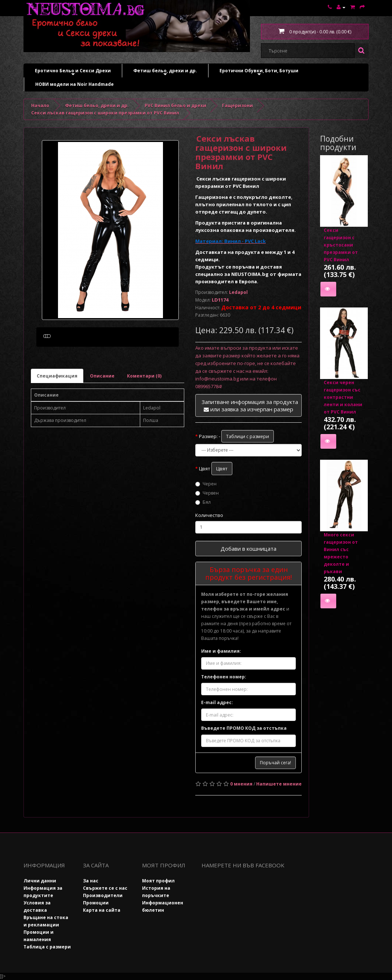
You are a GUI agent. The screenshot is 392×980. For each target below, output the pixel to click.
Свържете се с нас (105, 888)
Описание (102, 411)
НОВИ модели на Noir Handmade (75, 84)
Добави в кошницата (248, 549)
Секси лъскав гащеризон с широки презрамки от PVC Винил (105, 113)
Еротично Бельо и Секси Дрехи (73, 72)
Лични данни (40, 881)
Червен (207, 493)
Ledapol (238, 292)
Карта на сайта (102, 910)
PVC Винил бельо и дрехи (175, 105)
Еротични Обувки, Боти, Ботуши (259, 72)
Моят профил (158, 881)
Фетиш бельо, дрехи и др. (165, 72)
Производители (103, 895)
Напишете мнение (279, 784)
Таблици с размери (248, 436)
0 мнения (241, 784)
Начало (40, 105)
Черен (206, 484)
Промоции (96, 903)
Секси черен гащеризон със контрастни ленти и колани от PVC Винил (343, 397)
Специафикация (57, 411)
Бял (203, 502)
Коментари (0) (144, 411)
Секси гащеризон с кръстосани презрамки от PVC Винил (341, 245)
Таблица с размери (47, 947)
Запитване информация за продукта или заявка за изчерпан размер (250, 405)
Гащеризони (237, 105)
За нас (91, 881)
